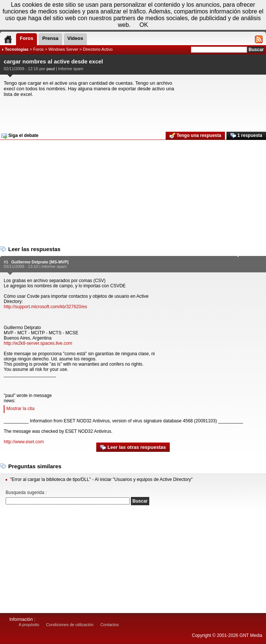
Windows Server (63, 49)
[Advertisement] (132, 112)
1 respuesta (246, 136)
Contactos (110, 625)
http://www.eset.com (24, 442)
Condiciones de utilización (70, 625)
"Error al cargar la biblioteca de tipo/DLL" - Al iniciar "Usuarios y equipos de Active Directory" (101, 479)
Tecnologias (17, 49)
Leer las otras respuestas (133, 448)
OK (144, 25)
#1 (6, 262)
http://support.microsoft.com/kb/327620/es (45, 307)
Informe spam (71, 69)
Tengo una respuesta (195, 136)
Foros (38, 49)
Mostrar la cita (20, 409)
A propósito (29, 625)
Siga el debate (20, 136)
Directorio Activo (98, 49)
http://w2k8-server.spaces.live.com (38, 343)
